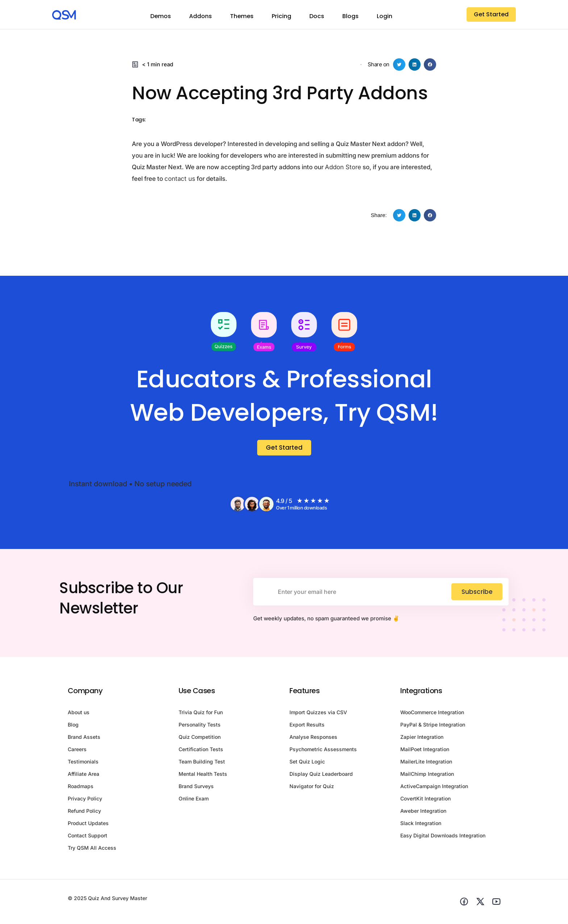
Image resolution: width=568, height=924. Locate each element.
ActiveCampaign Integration (434, 788)
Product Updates (88, 825)
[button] (399, 64)
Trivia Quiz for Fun (201, 714)
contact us (180, 179)
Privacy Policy (85, 800)
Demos (161, 16)
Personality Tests (200, 726)
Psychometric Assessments (323, 751)
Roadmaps (81, 788)
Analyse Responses (313, 738)
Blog (73, 726)
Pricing (281, 16)
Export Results (307, 726)
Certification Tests (201, 751)
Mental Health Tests (203, 775)
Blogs (350, 16)
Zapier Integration (422, 738)
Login (385, 16)
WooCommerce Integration (432, 714)
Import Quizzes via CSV (318, 714)
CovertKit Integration (425, 800)
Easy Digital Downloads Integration (443, 837)
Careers (77, 751)
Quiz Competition (200, 738)
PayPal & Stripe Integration (433, 726)
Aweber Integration (423, 812)
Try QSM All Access (92, 849)
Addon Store (343, 167)
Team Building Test (202, 763)
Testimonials (83, 763)
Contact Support (87, 837)
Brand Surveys (196, 788)
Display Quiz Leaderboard (321, 775)
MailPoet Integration (425, 751)
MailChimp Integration (427, 775)
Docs (317, 16)
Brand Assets (84, 738)
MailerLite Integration (426, 763)
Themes (242, 16)
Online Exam (194, 800)
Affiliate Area (83, 775)
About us (79, 714)
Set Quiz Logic (307, 763)
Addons (201, 16)
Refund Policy (84, 812)
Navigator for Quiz (312, 788)
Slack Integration (421, 825)
